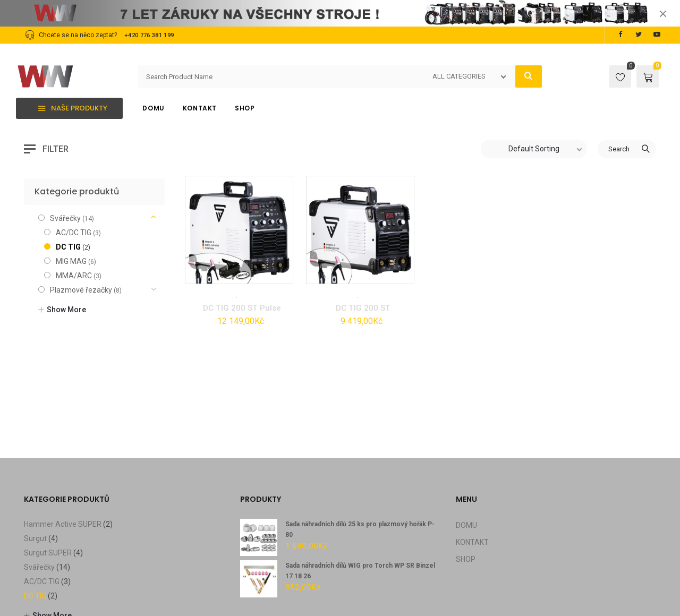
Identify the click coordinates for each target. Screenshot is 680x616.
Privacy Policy (46, 612)
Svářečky (254, 221)
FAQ (194, 612)
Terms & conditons (107, 612)
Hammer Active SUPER (63, 449)
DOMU (466, 450)
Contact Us (162, 612)
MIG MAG (71, 186)
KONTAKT (472, 467)
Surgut (35, 464)
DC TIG (225, 221)
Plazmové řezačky (81, 215)
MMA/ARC (74, 201)
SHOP (466, 484)
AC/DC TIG (74, 158)
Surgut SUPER (48, 478)
